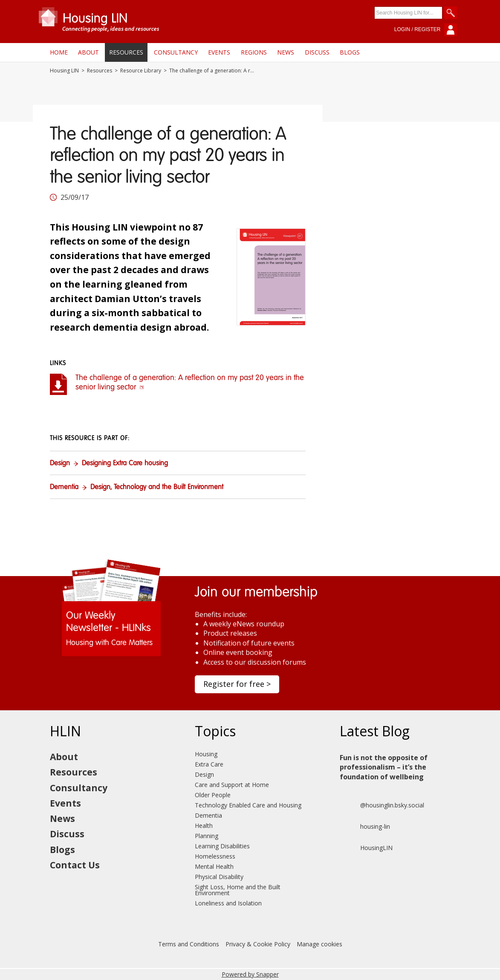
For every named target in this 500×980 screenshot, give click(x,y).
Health (204, 826)
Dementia (64, 487)
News (286, 52)
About (88, 52)
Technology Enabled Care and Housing (248, 805)
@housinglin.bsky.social (382, 805)
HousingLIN (366, 848)
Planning (207, 836)
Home (59, 52)
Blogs (350, 52)
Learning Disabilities (222, 846)
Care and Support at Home (232, 785)
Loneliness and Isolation (228, 903)
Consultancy (176, 52)
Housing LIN (64, 71)
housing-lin (365, 827)
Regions (254, 52)
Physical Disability (219, 877)
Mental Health (214, 866)
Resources (126, 52)
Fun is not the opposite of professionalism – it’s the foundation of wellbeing (384, 767)
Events (219, 52)
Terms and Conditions (189, 944)
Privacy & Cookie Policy (258, 944)
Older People (213, 795)
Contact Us (75, 865)
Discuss (317, 52)
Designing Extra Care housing (125, 464)
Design (60, 464)
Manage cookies (319, 944)
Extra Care (209, 764)
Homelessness (215, 856)
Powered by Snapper (250, 974)
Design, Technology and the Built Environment (157, 487)
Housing (206, 754)
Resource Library (141, 71)
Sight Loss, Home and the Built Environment (238, 890)
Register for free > (237, 684)
